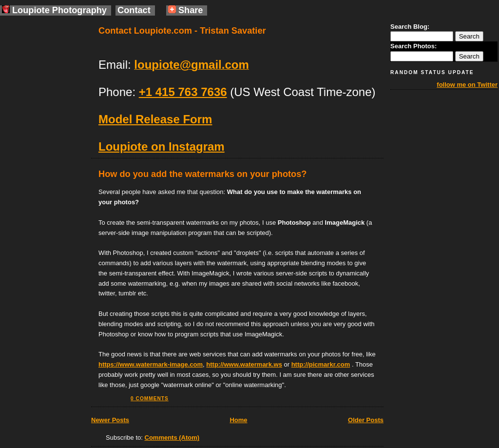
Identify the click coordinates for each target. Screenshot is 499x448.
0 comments (150, 399)
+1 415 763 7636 (183, 92)
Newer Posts (110, 420)
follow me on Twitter (467, 85)
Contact (134, 10)
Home (238, 420)
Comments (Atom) (172, 438)
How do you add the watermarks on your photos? (202, 174)
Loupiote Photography (54, 10)
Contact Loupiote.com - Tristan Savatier (182, 31)
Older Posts (366, 420)
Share (186, 10)
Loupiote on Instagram (162, 146)
